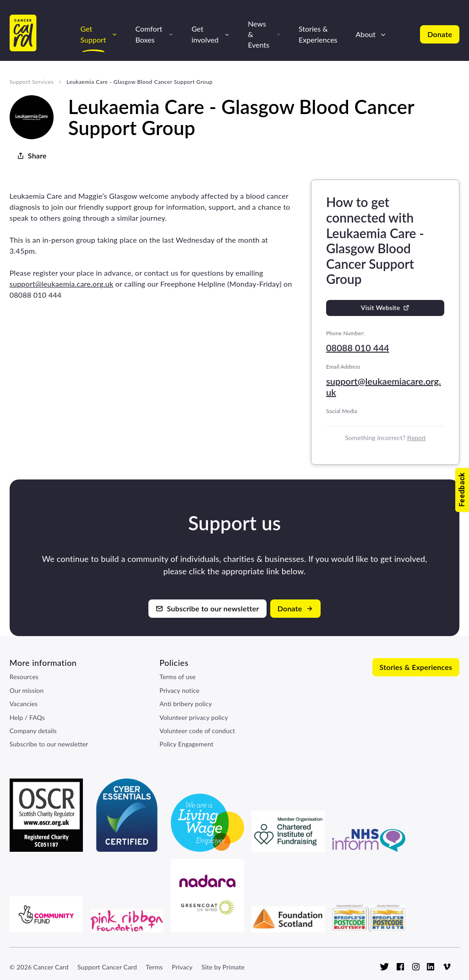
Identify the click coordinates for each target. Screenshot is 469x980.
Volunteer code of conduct (197, 731)
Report (416, 438)
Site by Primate (223, 967)
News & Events (259, 34)
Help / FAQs (27, 717)
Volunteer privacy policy (194, 717)
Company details (33, 731)
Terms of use (177, 677)
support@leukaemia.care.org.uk (62, 284)
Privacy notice (179, 690)
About (366, 34)
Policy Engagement (186, 744)
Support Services (32, 82)
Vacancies (24, 704)
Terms (154, 967)
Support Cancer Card (107, 967)
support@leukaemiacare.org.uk (384, 387)
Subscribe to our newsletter (49, 744)
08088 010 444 (358, 348)
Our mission (27, 690)
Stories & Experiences (318, 34)
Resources (24, 677)
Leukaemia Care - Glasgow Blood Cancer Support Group (139, 82)
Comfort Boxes (149, 34)
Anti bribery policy (185, 704)
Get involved (205, 34)
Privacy (182, 967)
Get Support (93, 34)
